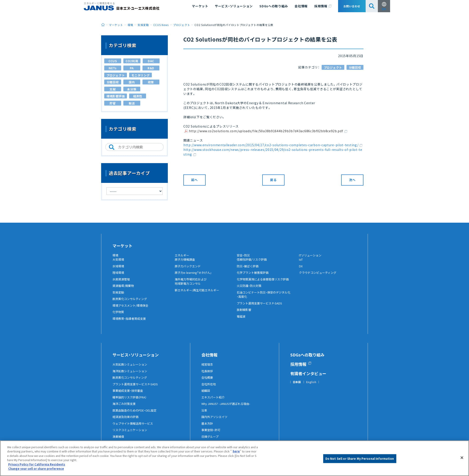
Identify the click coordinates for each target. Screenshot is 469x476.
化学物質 (119, 316)
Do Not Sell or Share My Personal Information (360, 459)
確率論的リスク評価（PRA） (131, 401)
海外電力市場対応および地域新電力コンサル (192, 285)
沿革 (204, 414)
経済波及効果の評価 (126, 420)
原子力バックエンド (189, 270)
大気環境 (119, 263)
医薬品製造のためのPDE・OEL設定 (136, 414)
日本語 (297, 386)
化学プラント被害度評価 (254, 276)
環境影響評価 (116, 96)
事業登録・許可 (211, 434)
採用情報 (323, 6)
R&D (151, 68)
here (236, 451)
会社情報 (301, 6)
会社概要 (208, 381)
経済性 (138, 96)
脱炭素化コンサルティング (131, 302)
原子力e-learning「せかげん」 (195, 276)
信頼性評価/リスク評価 (253, 263)
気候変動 (119, 296)
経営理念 (208, 368)
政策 (151, 82)
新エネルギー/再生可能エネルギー (199, 294)
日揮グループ (211, 440)
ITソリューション (311, 255)
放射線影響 (245, 313)
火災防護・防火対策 (250, 289)
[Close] (462, 458)
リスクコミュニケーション (131, 434)
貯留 (113, 103)
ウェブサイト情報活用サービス (134, 427)
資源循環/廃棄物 (124, 289)
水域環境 (119, 270)
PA (132, 68)
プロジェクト (333, 67)
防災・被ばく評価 (248, 270)
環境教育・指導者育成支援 (130, 322)
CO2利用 (132, 61)
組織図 (206, 394)
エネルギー (182, 255)
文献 (113, 89)
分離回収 (355, 67)
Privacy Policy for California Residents (37, 464)
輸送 (132, 103)
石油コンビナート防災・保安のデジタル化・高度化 (266, 298)
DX (301, 270)
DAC (151, 61)
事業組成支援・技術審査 (129, 394)
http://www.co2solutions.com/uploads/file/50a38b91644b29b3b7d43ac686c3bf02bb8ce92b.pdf (268, 131)
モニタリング (140, 75)
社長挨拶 (208, 374)
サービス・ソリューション (234, 6)
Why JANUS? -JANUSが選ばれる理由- (228, 407)
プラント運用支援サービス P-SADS (261, 307)
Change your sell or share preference (36, 469)
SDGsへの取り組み (274, 6)
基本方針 (208, 427)
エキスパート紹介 (214, 401)
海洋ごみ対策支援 (125, 407)
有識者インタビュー (308, 377)
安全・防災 (244, 255)
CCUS (113, 61)
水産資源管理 (122, 283)
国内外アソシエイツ (215, 420)
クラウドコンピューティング (319, 276)
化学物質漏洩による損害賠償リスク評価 (265, 283)
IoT (301, 263)
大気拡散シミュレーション (131, 368)
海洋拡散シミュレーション (131, 374)
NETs (113, 68)
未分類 (132, 89)
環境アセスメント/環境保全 (132, 309)
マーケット (200, 6)
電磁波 (241, 320)
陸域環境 (119, 276)
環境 (116, 255)
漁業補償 (119, 440)
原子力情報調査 (186, 263)
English (311, 386)
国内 (132, 82)
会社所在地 (209, 388)
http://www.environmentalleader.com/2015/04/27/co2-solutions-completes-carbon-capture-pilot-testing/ (273, 145)
